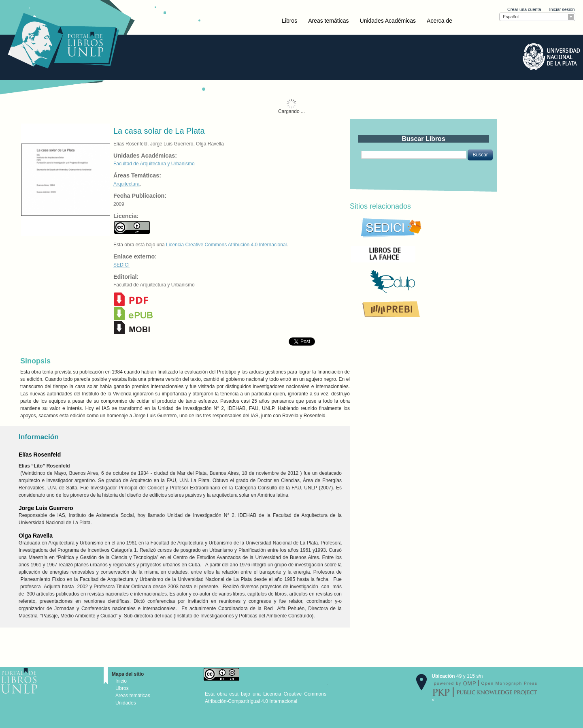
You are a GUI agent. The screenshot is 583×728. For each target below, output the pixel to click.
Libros (289, 21)
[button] (480, 155)
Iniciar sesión (562, 9)
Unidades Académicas (388, 21)
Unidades (126, 703)
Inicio (121, 681)
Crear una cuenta (524, 9)
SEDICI (121, 265)
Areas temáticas (328, 21)
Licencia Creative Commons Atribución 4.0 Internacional (226, 245)
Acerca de (439, 21)
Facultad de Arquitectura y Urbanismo (154, 164)
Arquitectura (127, 184)
